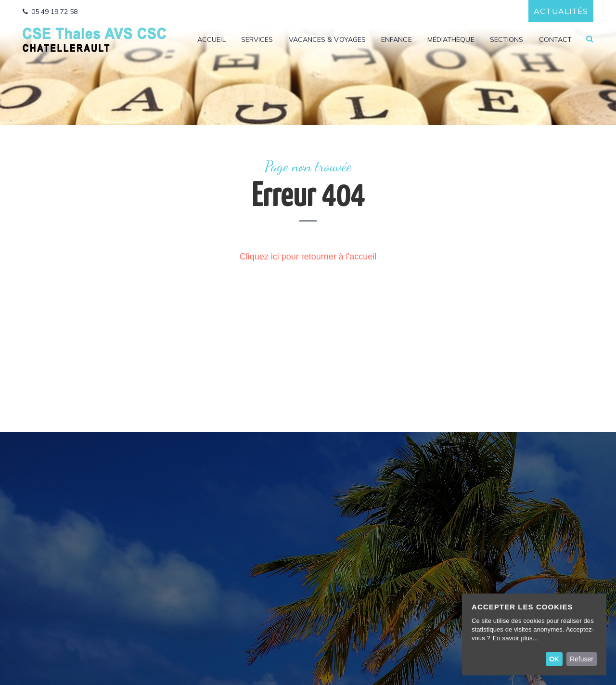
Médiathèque (451, 40)
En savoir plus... (515, 638)
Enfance (397, 40)
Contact (556, 40)
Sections (507, 40)
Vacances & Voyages (327, 40)
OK (554, 659)
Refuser (582, 659)
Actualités (561, 11)
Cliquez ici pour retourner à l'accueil (308, 257)
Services (257, 40)
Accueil (212, 40)
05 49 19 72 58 (50, 12)
